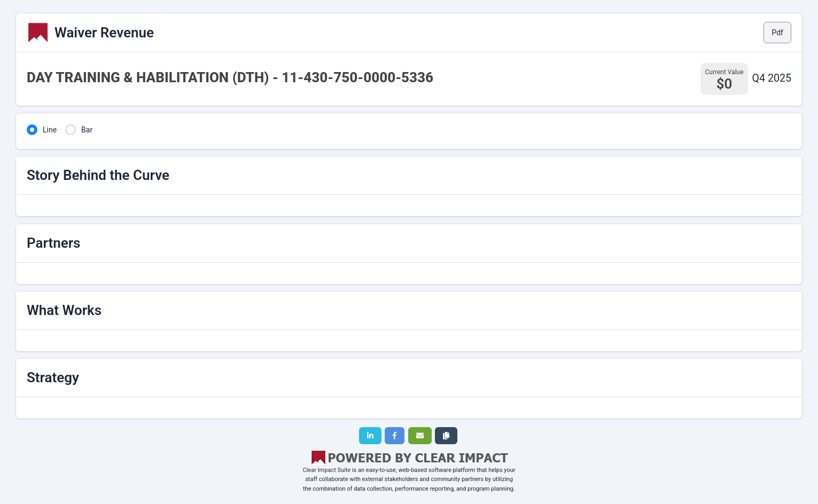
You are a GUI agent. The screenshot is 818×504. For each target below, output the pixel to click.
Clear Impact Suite (327, 470)
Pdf (777, 33)
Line (50, 130)
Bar (87, 130)
